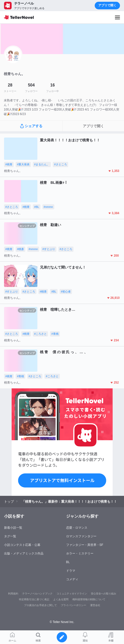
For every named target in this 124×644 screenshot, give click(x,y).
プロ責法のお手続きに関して (40, 605)
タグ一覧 (10, 536)
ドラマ (71, 571)
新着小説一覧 (13, 528)
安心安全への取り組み (104, 594)
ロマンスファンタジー (81, 536)
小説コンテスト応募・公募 (22, 545)
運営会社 (95, 605)
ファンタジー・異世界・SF (85, 545)
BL (68, 562)
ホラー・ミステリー (80, 553)
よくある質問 (61, 599)
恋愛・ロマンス (77, 528)
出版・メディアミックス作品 (24, 553)
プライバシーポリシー (73, 605)
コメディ (72, 579)
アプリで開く (107, 5)
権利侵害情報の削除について (89, 599)
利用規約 (13, 594)
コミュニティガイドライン (72, 594)
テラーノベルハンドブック (37, 594)
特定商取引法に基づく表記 (34, 599)
